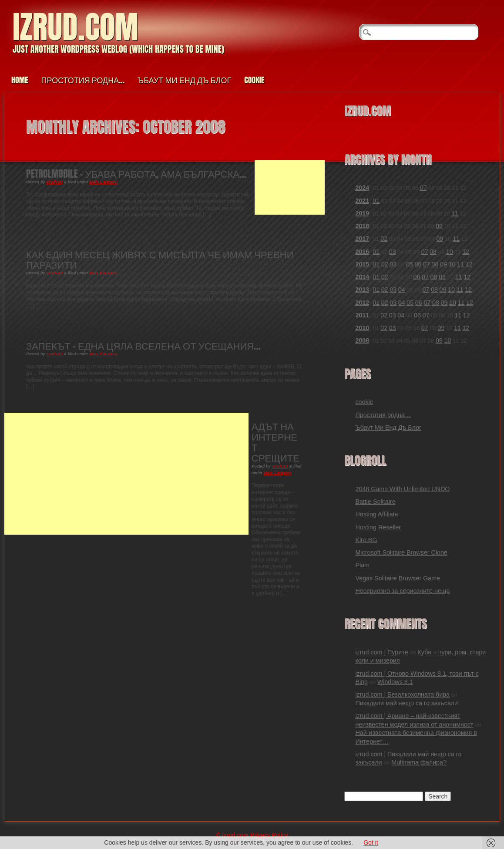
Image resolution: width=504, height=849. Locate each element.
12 (466, 252)
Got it (371, 842)
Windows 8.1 (395, 682)
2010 (362, 328)
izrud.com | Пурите (381, 652)
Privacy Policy (269, 835)
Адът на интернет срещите (276, 442)
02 (384, 239)
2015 (362, 264)
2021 (362, 201)
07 (423, 188)
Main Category (103, 182)
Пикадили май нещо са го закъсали (407, 703)
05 (410, 264)
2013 (362, 290)
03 (393, 252)
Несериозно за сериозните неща (402, 591)
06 (418, 264)
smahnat (55, 182)
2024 (362, 188)
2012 (362, 303)
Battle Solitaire (375, 502)
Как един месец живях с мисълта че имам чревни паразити (160, 259)
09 (439, 226)
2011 (362, 315)
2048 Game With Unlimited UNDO (402, 489)
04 (402, 290)
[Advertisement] (290, 187)
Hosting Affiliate (376, 514)
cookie (254, 80)
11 (455, 213)
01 (376, 201)
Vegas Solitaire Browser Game (398, 578)
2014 (362, 277)
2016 (362, 252)
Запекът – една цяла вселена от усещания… (143, 345)
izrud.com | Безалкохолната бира (402, 694)
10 (450, 252)
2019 (362, 213)
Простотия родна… (83, 80)
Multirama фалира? (419, 762)
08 (433, 252)
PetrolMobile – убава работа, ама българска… (136, 174)
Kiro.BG (366, 540)
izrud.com (76, 27)
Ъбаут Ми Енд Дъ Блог (184, 80)
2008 (362, 340)
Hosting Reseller (378, 527)
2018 (362, 226)
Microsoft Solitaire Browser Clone (401, 553)
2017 (362, 239)
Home (20, 80)
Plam (362, 565)
